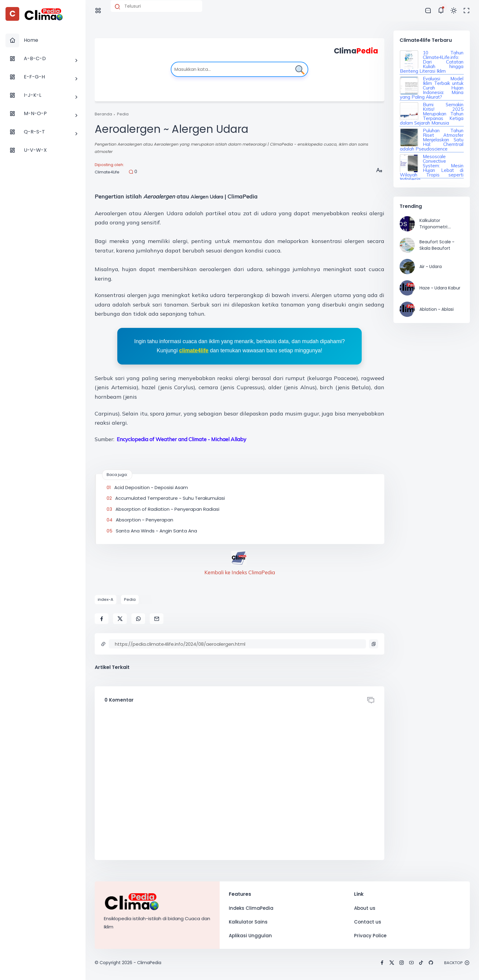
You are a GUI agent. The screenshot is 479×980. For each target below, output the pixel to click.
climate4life (194, 350)
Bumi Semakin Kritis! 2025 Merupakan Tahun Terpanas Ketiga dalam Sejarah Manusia (432, 114)
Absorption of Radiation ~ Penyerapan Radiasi (167, 509)
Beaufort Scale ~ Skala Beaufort (437, 245)
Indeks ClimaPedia (251, 908)
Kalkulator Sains (248, 922)
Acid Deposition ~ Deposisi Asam (151, 487)
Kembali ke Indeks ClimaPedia (240, 572)
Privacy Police (370, 936)
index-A (106, 599)
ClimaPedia (149, 963)
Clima (356, 51)
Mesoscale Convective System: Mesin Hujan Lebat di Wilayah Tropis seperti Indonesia (432, 168)
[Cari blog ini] (156, 6)
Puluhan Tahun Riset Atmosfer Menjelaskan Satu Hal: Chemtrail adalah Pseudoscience (432, 140)
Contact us (368, 922)
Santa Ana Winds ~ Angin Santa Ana (156, 531)
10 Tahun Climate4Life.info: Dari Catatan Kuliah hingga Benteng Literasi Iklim (432, 62)
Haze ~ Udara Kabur (440, 288)
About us (365, 908)
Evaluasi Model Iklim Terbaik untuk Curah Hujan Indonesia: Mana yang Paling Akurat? (432, 88)
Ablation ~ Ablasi (437, 309)
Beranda (103, 114)
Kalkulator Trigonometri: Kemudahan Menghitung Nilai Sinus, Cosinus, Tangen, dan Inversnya (437, 224)
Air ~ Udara (431, 267)
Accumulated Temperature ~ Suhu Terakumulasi (170, 498)
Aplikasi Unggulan (250, 936)
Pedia (123, 114)
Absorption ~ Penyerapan (144, 520)
